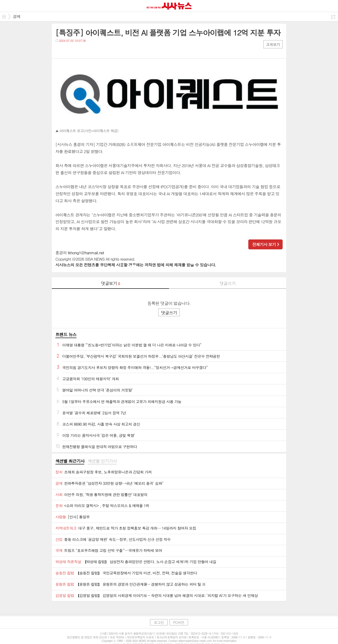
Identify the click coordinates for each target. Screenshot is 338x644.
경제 (17, 16)
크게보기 (273, 44)
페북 (60, 50)
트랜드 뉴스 (66, 334)
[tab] (70, 461)
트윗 (69, 50)
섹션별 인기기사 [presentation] (102, 461)
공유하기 (333, 17)
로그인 (159, 622)
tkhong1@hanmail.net (86, 253)
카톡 (78, 50)
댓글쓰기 (228, 283)
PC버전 (179, 622)
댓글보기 (111, 283)
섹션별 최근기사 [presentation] (70, 461)
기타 (88, 50)
